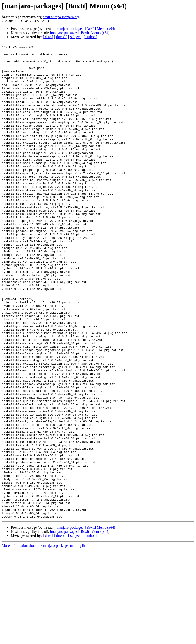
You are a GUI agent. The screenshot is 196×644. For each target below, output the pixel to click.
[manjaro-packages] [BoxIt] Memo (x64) (85, 29)
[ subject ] (75, 37)
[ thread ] (61, 37)
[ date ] (48, 37)
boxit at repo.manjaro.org (61, 17)
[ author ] (90, 37)
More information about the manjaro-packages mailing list (44, 640)
